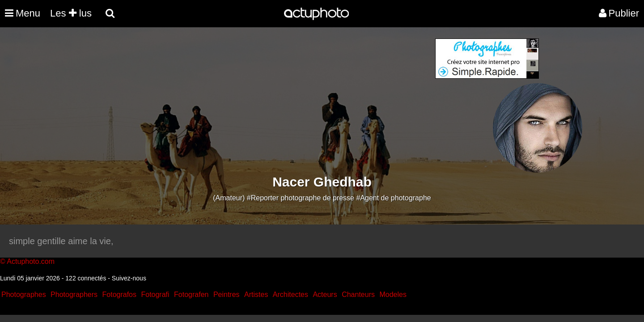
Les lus (71, 13)
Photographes (24, 294)
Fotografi (155, 294)
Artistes (256, 294)
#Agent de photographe (393, 198)
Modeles (393, 294)
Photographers (74, 294)
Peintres (227, 294)
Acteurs (325, 294)
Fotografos (119, 294)
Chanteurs (358, 294)
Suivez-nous (129, 278)
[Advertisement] (268, 101)
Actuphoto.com (31, 261)
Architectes (290, 294)
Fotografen (191, 294)
